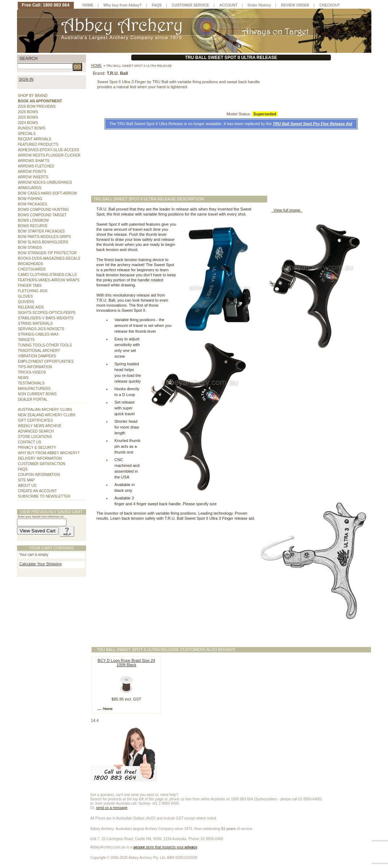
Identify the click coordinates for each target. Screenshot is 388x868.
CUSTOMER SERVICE (191, 5)
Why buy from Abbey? (123, 5)
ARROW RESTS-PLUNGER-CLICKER (49, 155)
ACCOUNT (229, 5)
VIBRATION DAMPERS (37, 356)
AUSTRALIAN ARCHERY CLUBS (45, 410)
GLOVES (25, 296)
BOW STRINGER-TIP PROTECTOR (47, 253)
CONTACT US (30, 442)
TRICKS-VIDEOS (32, 372)
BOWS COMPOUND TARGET (42, 215)
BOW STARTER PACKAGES (41, 231)
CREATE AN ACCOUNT (38, 491)
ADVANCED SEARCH (36, 431)
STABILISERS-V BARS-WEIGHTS (46, 318)
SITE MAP (27, 480)
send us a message (112, 808)
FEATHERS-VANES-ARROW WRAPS (49, 280)
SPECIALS (27, 134)
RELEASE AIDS (31, 307)
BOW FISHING (30, 199)
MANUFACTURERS (34, 389)
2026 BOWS (28, 112)
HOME (88, 5)
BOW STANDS (30, 248)
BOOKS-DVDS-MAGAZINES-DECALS (49, 258)
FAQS (23, 469)
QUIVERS (26, 302)
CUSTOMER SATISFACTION (42, 464)
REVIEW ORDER (295, 5)
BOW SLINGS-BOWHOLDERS (43, 242)
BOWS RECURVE (33, 226)
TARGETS (26, 340)
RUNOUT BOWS (32, 128)
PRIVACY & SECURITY (37, 448)
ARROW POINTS (32, 172)
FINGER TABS (30, 286)
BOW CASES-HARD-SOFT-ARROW (48, 193)
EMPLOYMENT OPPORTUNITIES (46, 361)
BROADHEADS (31, 264)
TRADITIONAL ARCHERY (39, 351)
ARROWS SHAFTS (34, 161)
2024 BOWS (28, 123)
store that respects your (165, 847)
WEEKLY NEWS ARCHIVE (40, 426)
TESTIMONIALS (31, 383)
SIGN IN (26, 79)
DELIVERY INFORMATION (40, 458)
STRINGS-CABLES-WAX (39, 334)
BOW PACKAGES (33, 204)
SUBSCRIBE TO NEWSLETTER (44, 496)
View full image (287, 210)
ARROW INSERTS (33, 177)
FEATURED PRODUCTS (38, 144)
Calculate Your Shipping (41, 564)
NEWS (24, 378)
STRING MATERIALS (36, 324)
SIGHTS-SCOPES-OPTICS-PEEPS (47, 313)
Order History (259, 5)
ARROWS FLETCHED (36, 166)
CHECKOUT (330, 5)
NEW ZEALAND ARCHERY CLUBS (47, 415)
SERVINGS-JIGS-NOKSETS (41, 329)
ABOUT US (27, 486)
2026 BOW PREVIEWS (37, 107)
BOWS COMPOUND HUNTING (44, 210)
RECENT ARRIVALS (35, 139)
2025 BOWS (28, 117)
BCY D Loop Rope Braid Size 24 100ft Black (126, 663)
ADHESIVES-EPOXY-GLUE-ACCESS (49, 150)
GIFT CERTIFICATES (36, 420)
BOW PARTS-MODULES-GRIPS (44, 237)
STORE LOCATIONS (35, 437)
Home (97, 66)
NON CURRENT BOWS (37, 394)
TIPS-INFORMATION (35, 367)
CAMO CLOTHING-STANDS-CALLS (48, 275)
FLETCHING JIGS (33, 291)
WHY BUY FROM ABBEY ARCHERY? (49, 453)
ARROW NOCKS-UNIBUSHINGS (45, 182)
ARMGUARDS (30, 188)
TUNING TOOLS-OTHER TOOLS (45, 345)
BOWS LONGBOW (34, 220)
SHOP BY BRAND (33, 96)
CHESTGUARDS (32, 269)
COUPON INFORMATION (39, 475)
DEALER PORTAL (33, 399)
